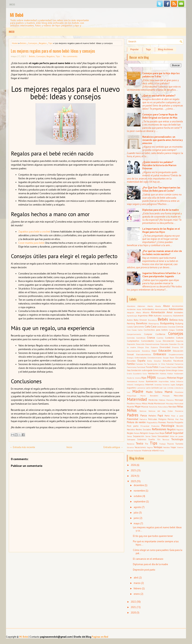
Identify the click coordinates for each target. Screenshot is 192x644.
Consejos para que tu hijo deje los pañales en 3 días (161, 75)
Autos (130, 320)
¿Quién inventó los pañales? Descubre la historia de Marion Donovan (159, 165)
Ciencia (180, 327)
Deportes (180, 341)
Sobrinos (142, 439)
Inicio (12, 4)
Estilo (150, 361)
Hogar (180, 378)
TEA (159, 439)
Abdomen (141, 306)
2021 (133, 607)
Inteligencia (139, 385)
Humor (141, 381)
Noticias (143, 411)
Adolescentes (176, 309)
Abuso (166, 306)
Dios (147, 347)
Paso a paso (177, 416)
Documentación (133, 351)
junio (136, 518)
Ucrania (130, 447)
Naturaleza (163, 407)
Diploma (154, 347)
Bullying (179, 323)
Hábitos (163, 374)
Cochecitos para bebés (156, 330)
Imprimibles (164, 381)
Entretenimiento (155, 358)
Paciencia (179, 411)
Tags (148, 49)
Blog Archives (166, 49)
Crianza (151, 338)
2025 (133, 470)
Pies (181, 419)
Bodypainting (167, 323)
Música (145, 407)
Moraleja (170, 403)
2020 (133, 613)
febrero (138, 588)
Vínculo (130, 451)
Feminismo (132, 367)
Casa (154, 327)
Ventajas (158, 447)
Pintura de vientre (136, 422)
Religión (144, 433)
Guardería (137, 374)
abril (136, 578)
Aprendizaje (132, 316)
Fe (145, 364)
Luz (129, 392)
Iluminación (152, 381)
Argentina (143, 316)
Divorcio (175, 347)
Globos (181, 370)
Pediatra (143, 419)
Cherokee (172, 327)
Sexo (154, 436)
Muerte (130, 407)
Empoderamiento (176, 354)
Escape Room (169, 358)
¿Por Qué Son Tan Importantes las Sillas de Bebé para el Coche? (161, 189)
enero (137, 594)
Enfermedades (141, 358)
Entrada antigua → (113, 447)
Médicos (162, 400)
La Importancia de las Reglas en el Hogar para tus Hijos (161, 230)
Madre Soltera (154, 392)
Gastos (174, 367)
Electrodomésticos (144, 354)
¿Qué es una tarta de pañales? (159, 96)
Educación (165, 350)
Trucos (170, 444)
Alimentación (158, 312)
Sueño (152, 439)
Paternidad (133, 419)
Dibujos (141, 347)
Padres (133, 415)
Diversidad (165, 347)
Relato (137, 433)
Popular (135, 49)
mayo (137, 523)
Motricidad (179, 403)
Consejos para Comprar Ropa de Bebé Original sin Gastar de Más (160, 116)
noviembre (139, 491)
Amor (170, 312)
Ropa (162, 433)
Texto (139, 443)
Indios (172, 381)
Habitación (153, 373)
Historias (172, 378)
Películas (153, 419)
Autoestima (167, 316)
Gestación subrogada (142, 370)
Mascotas (178, 396)
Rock (157, 433)
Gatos (180, 367)
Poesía (170, 422)
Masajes (166, 396)
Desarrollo (140, 344)
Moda (151, 403)
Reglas (130, 433)
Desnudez (164, 344)
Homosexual (132, 381)
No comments (70, 56)
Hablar (170, 374)
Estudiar (157, 361)
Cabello (130, 327)
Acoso (139, 309)
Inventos (158, 385)
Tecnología (177, 439)
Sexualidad (163, 436)
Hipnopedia (162, 378)
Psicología (168, 426)
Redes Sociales (143, 429)
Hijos (151, 377)
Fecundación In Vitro (156, 364)
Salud (168, 433)
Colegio (172, 330)
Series (148, 436)
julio (136, 513)
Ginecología (159, 370)
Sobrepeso (131, 439)
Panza (144, 416)
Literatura (179, 388)
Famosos (139, 364)
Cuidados (170, 338)
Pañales (152, 416)
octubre (138, 496)
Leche (148, 388)
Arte (151, 316)
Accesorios (178, 306)
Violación (138, 451)
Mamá (168, 392)
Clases (134, 330)
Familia (131, 364)
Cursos (158, 341)
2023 (133, 481)
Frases (162, 367)
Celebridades (162, 327)
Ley (165, 388)
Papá (160, 416)
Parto (167, 416)
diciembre (139, 485)
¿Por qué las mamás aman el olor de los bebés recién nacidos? (162, 253)
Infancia (180, 381)
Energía (130, 358)
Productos (155, 426)
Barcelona (152, 320)
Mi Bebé (16, 15)
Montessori (160, 403)
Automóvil (178, 316)
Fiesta (149, 367)
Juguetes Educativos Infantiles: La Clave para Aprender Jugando (161, 275)
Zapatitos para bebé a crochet (34, 232)
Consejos (33, 43)
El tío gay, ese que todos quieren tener (153, 536)
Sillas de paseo (176, 436)
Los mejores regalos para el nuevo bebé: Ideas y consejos (53, 51)
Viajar (173, 447)
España (141, 361)
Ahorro (146, 312)
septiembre (140, 502)
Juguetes (131, 388)
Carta (148, 327)
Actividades (148, 309)
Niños (132, 410)
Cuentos (160, 338)
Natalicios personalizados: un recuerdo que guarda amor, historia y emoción (162, 140)
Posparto (179, 422)
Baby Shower (140, 320)
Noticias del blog (157, 411)
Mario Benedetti (149, 396)
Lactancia (141, 388)
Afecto (138, 312)
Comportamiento (134, 334)
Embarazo (160, 354)
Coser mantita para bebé (31, 243)
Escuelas (131, 361)
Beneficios (142, 323)
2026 (133, 465)
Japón (173, 385)
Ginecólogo (172, 370)
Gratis (129, 374)
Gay (129, 370)
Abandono (131, 306)
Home (15, 43)
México (138, 403)
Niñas (180, 407)
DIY (182, 347)
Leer (161, 388)
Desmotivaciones (152, 344)
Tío (147, 444)
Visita (162, 451)
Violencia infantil (150, 450)
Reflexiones (159, 429)
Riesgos (152, 433)
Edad (154, 351)
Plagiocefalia (152, 422)
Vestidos (166, 447)
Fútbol (168, 367)
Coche (140, 330)
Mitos (145, 403)
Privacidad (145, 426)
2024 (133, 476)
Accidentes (131, 309)
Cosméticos (141, 338)
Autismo (158, 316)
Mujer (138, 407)
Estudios (167, 361)
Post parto (133, 426)
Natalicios (153, 407)
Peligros (162, 419)
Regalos (43, 43)
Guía (145, 374)
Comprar (148, 334)
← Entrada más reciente (22, 447)
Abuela (158, 306)
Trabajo (162, 444)
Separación (139, 436)
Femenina (179, 364)
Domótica (146, 351)
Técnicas (166, 439)
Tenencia (131, 444)
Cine (129, 330)
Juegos (180, 384)
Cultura (180, 338)
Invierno (166, 385)
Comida (180, 330)
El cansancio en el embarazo (148, 559)
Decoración (168, 341)
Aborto (150, 306)
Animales (179, 312)
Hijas (144, 378)
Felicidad (170, 364)
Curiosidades (148, 341)
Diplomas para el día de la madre (160, 210)
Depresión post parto (144, 570)
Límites (170, 388)
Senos (129, 436)
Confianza (160, 334)
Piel (177, 419)
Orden (170, 411)
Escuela (179, 357)
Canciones (139, 327)
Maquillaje (132, 396)
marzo (137, 583)
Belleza (174, 320)
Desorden (173, 344)
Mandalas (179, 392)
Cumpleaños (133, 341)
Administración (161, 309)
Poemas (162, 422)
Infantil (130, 385)
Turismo (179, 444)
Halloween (179, 374)
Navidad (172, 407)
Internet (149, 384)
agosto (137, 507)
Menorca (170, 400)
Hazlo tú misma (134, 378)
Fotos (155, 367)
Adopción (131, 312)
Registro (180, 430)
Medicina (153, 400)
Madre (138, 391)
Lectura (155, 388)
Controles (131, 338)
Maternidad (137, 399)
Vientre (180, 447)
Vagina (150, 447)
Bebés (23, 43)
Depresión (131, 344)
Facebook (178, 361)
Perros (171, 419)
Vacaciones (140, 447)
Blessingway (154, 323)
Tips (50, 43)
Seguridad (178, 433)
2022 (133, 602)
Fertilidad (141, 367)
